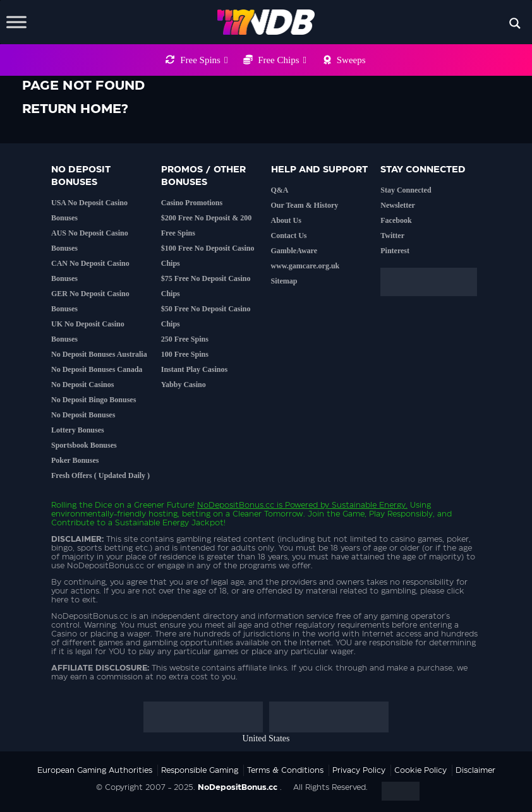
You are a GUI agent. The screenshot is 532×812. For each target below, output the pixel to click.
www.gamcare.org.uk (305, 266)
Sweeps (351, 60)
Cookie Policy (420, 770)
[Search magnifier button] (515, 23)
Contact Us (289, 236)
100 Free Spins (185, 354)
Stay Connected (406, 190)
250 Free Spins (185, 339)
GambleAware (294, 251)
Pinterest (395, 251)
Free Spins (204, 60)
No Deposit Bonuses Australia (99, 354)
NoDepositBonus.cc (236, 505)
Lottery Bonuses (78, 430)
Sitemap (284, 281)
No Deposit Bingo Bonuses (94, 400)
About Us (286, 220)
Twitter (392, 236)
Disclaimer (475, 770)
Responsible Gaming (200, 770)
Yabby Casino (184, 385)
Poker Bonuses (75, 460)
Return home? (75, 109)
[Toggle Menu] (16, 22)
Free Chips (282, 60)
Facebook (396, 220)
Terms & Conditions (285, 770)
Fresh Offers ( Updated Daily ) (100, 475)
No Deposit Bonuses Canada (97, 369)
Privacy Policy (359, 770)
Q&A (280, 190)
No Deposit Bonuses (83, 415)
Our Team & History (305, 205)
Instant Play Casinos (194, 369)
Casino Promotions (192, 203)
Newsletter (398, 205)
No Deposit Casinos (82, 385)
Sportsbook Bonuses (84, 445)
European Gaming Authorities (95, 770)
